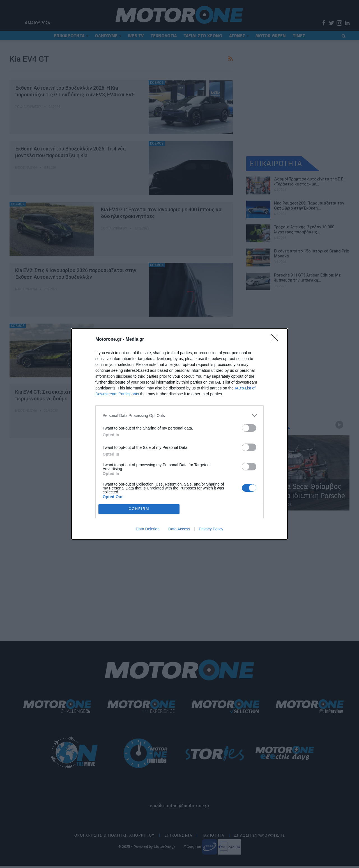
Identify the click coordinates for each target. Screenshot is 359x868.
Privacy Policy (211, 529)
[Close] (277, 340)
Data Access (179, 529)
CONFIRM (139, 509)
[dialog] (179, 434)
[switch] (249, 428)
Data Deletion (148, 529)
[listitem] (179, 416)
